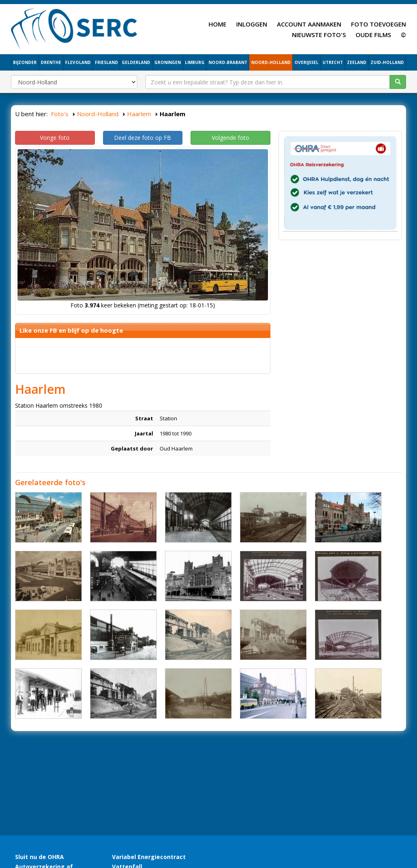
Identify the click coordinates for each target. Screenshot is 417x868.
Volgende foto (230, 138)
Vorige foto (55, 138)
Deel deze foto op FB (143, 138)
